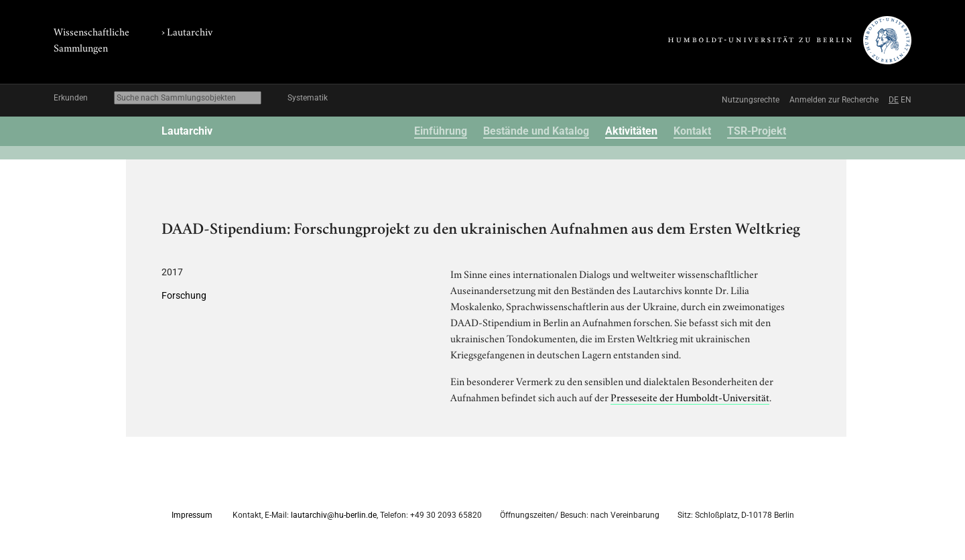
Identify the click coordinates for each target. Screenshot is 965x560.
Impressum (192, 515)
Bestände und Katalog (536, 131)
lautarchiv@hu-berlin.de (334, 515)
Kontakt (692, 131)
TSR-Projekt (757, 131)
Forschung (184, 295)
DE (894, 100)
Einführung (441, 131)
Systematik (308, 98)
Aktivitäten (631, 131)
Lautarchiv (190, 31)
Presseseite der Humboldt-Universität (690, 397)
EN (906, 100)
